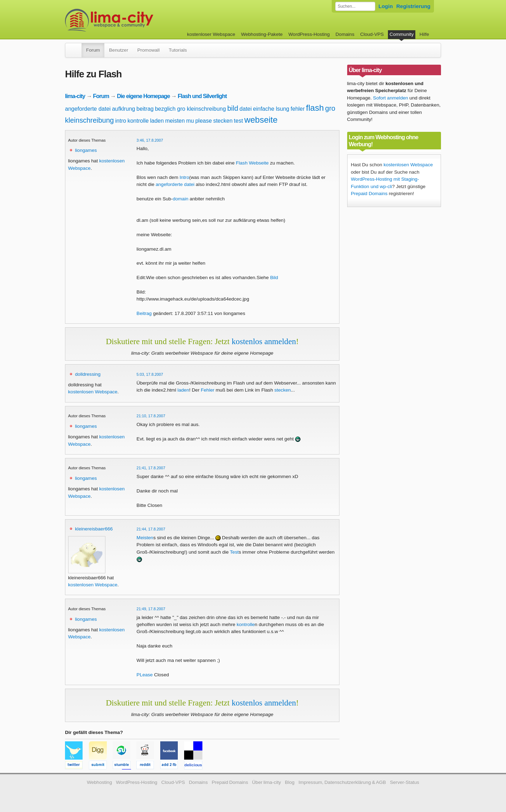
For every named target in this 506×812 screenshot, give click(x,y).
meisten (175, 121)
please (204, 121)
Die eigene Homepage (144, 96)
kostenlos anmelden (264, 341)
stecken (223, 121)
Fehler (207, 390)
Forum (93, 50)
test (239, 121)
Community (402, 34)
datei (246, 109)
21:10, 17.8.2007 (151, 416)
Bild (274, 278)
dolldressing (88, 374)
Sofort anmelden (391, 98)
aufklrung (124, 109)
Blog (290, 782)
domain (180, 199)
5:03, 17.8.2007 (150, 374)
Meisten (145, 538)
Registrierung (413, 6)
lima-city (75, 96)
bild (233, 108)
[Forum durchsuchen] (355, 6)
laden (157, 121)
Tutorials (178, 50)
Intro (184, 177)
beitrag (145, 109)
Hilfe (424, 34)
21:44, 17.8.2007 (151, 529)
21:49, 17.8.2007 (151, 609)
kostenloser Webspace (211, 34)
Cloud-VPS (372, 34)
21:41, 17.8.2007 (151, 468)
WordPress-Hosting (309, 34)
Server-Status (405, 782)
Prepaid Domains (369, 194)
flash (315, 108)
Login (386, 6)
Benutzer (118, 50)
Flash (242, 163)
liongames (86, 150)
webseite (261, 120)
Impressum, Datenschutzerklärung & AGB (342, 782)
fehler (298, 109)
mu (190, 121)
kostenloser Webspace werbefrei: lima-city (135, 20)
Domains (345, 34)
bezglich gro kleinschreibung (190, 109)
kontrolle (138, 121)
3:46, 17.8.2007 (150, 140)
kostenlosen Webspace (93, 392)
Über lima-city (266, 782)
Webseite (259, 163)
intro (121, 121)
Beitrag (144, 313)
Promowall (148, 50)
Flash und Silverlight (202, 96)
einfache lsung (271, 109)
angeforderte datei (88, 109)
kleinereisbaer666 (94, 529)
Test (234, 552)
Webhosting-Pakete (262, 34)
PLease (145, 675)
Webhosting (99, 782)
